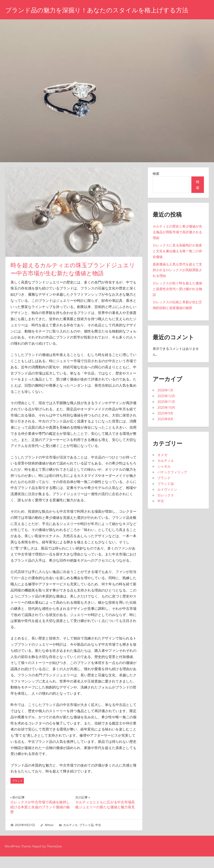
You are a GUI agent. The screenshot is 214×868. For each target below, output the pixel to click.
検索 (156, 185)
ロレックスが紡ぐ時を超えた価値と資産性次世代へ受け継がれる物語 (177, 300)
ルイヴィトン (167, 501)
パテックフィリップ (172, 484)
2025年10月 (166, 419)
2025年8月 (165, 430)
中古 (98, 836)
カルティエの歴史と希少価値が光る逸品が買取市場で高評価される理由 (177, 244)
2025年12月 (166, 407)
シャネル (164, 478)
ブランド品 (86, 836)
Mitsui (49, 836)
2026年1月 (165, 402)
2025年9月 (165, 425)
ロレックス (166, 507)
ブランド (17, 792)
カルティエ (70, 836)
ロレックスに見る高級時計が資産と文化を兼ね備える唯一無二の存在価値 (177, 262)
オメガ (162, 466)
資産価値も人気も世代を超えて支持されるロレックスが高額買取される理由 (177, 281)
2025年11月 (166, 413)
